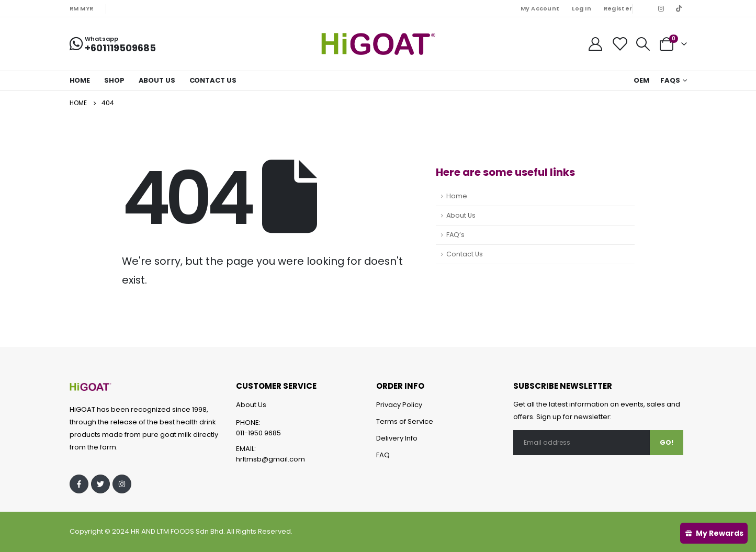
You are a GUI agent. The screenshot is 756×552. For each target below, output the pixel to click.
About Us (157, 80)
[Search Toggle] (643, 44)
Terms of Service (405, 421)
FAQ (383, 455)
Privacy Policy (399, 405)
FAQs (670, 80)
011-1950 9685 (258, 433)
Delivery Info (397, 438)
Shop (114, 80)
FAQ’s (455, 235)
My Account (540, 8)
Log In (582, 8)
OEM (641, 80)
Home (80, 80)
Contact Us (213, 80)
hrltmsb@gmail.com (270, 459)
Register (618, 8)
